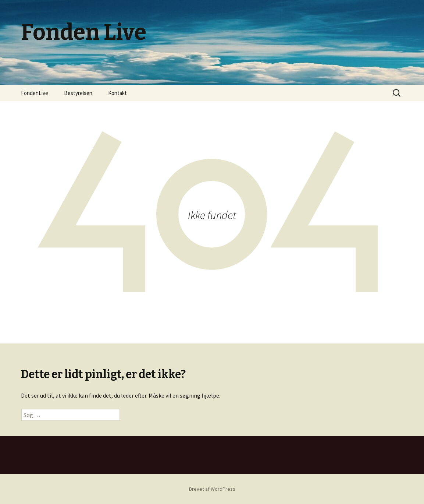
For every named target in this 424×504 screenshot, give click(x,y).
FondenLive (35, 93)
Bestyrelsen (78, 93)
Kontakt (117, 93)
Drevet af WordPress (212, 489)
